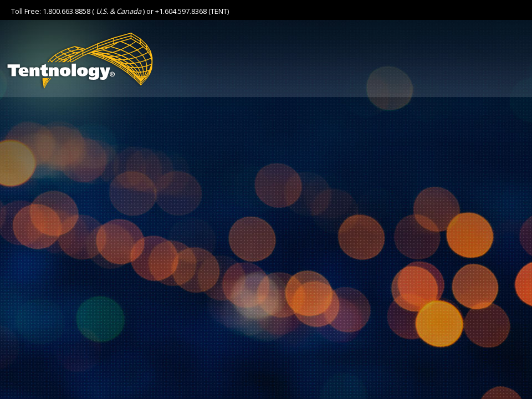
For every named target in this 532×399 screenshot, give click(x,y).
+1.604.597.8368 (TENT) (192, 11)
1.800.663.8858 (66, 11)
